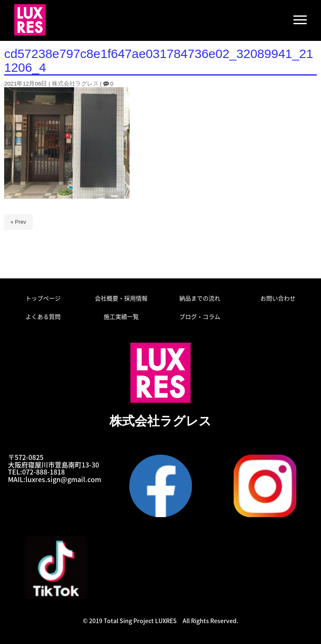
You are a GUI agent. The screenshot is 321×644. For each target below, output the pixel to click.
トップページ (43, 298)
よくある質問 (43, 316)
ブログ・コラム (200, 316)
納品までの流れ (200, 298)
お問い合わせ (278, 298)
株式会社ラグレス (75, 84)
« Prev (18, 222)
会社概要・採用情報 (121, 298)
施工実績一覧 (121, 316)
